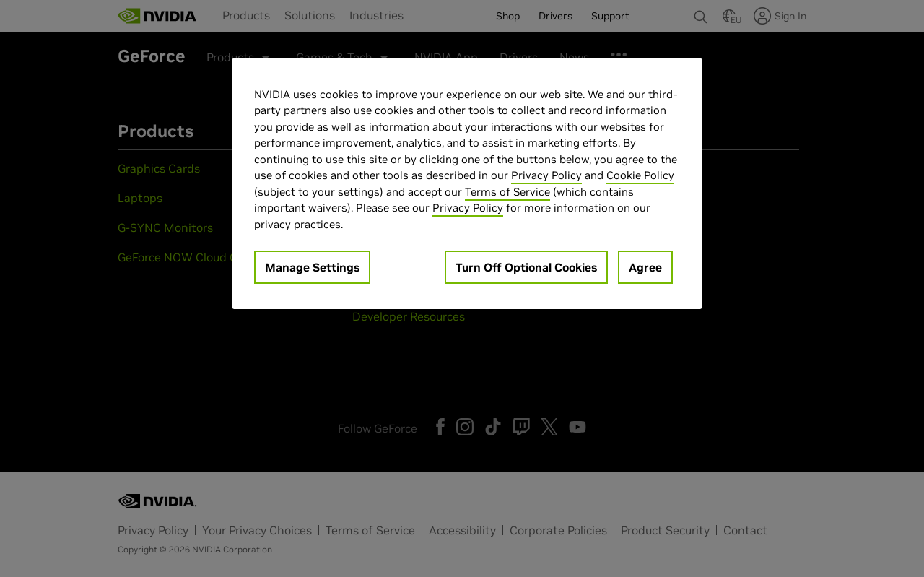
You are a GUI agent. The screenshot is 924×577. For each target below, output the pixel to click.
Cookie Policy (640, 175)
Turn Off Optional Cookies (526, 267)
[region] (467, 184)
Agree (645, 267)
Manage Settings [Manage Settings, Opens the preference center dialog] (312, 267)
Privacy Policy (546, 175)
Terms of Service (507, 192)
